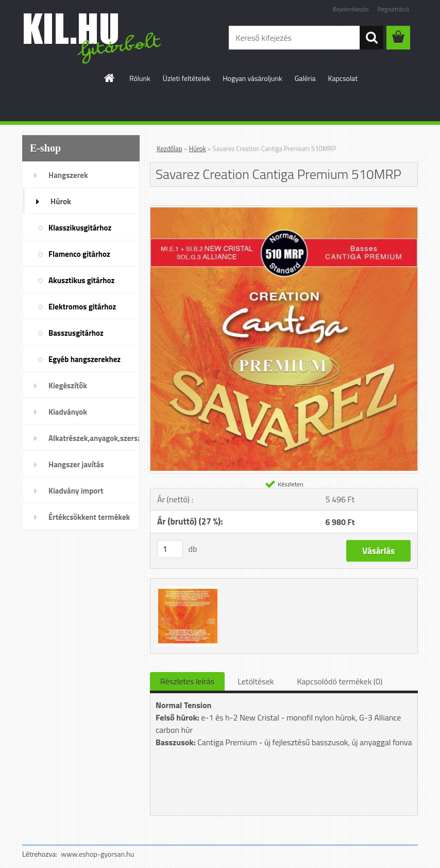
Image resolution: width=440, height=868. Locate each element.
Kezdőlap (170, 149)
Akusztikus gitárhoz (81, 280)
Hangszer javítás (76, 464)
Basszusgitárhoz (76, 333)
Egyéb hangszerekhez (84, 359)
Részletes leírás (187, 681)
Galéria (305, 78)
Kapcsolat (343, 78)
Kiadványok (68, 412)
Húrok (61, 201)
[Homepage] (110, 78)
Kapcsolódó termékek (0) (340, 681)
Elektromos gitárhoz (82, 307)
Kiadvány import (76, 491)
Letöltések (256, 681)
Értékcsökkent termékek (89, 517)
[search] (371, 38)
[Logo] (93, 38)
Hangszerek (68, 175)
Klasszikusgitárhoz (80, 228)
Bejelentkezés (351, 9)
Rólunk (140, 78)
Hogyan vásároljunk (252, 78)
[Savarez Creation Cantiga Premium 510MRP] (284, 210)
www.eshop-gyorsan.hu (97, 854)
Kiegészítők (68, 386)
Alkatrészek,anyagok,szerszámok (94, 438)
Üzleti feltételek (187, 78)
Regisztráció (393, 9)
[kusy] (170, 549)
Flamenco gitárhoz (79, 254)
